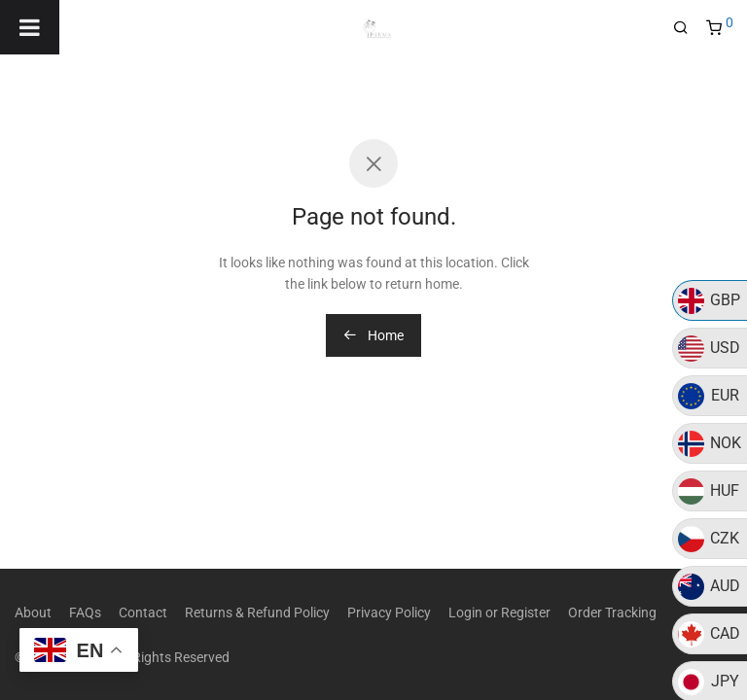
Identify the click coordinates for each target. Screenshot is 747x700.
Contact (143, 612)
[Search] (688, 28)
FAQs (85, 612)
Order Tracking (612, 612)
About (33, 612)
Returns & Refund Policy (257, 612)
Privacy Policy (389, 612)
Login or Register (499, 612)
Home (373, 335)
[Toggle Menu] (30, 27)
